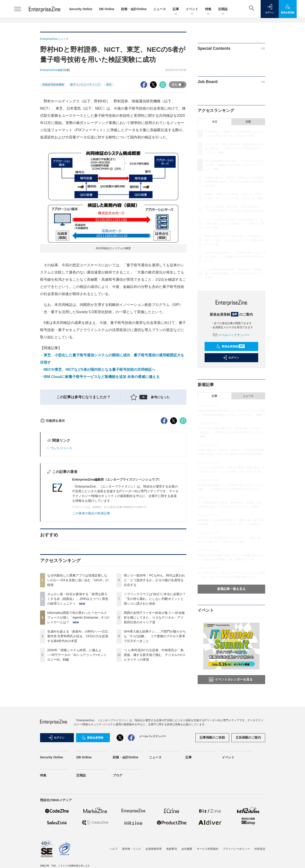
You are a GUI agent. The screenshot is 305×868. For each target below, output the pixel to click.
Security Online (81, 9)
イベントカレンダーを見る (231, 680)
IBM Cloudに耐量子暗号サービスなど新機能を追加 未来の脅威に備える (102, 377)
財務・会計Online (134, 9)
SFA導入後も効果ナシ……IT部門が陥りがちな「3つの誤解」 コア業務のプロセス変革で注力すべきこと (155, 717)
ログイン (231, 358)
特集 (208, 9)
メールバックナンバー (231, 335)
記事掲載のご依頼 (212, 796)
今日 (215, 122)
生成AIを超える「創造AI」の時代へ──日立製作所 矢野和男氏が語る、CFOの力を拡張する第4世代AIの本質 (78, 717)
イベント (192, 9)
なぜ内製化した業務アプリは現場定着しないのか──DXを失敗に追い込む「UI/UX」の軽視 (78, 661)
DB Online (107, 9)
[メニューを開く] (18, 9)
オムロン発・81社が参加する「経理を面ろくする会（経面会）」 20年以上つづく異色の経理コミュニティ (78, 680)
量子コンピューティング (85, 85)
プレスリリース (61, 529)
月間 (248, 122)
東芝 (109, 85)
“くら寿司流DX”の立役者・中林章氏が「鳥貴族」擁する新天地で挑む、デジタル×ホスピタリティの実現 (155, 736)
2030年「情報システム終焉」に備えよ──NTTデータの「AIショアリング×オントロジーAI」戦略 (77, 736)
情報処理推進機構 (53, 85)
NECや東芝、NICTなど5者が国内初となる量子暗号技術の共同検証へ (99, 370)
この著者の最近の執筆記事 (91, 594)
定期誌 (223, 9)
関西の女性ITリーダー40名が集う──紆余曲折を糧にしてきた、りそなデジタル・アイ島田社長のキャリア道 (154, 698)
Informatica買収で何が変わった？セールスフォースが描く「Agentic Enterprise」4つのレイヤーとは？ (78, 698)
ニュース (160, 9)
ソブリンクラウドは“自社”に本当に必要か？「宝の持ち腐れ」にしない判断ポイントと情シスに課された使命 (155, 680)
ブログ (117, 834)
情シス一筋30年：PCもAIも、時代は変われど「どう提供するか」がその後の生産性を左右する (154, 661)
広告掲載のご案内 (248, 796)
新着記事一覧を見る (231, 589)
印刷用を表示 (53, 502)
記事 (176, 9)
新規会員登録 (230, 346)
